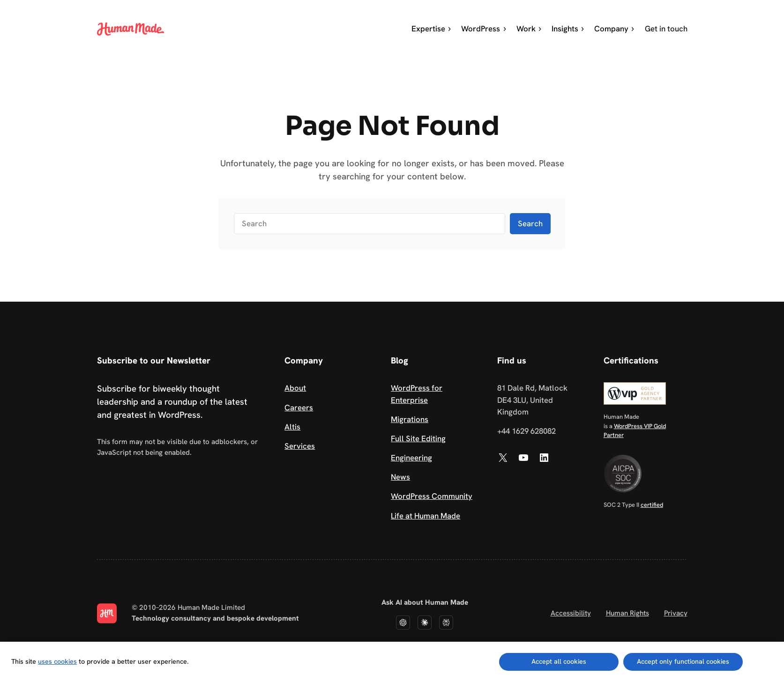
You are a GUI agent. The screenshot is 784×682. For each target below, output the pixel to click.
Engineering (411, 458)
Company (615, 29)
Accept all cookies (559, 661)
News (400, 477)
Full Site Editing (418, 438)
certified (652, 505)
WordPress (484, 29)
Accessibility (571, 613)
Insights (568, 29)
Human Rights (627, 613)
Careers (299, 408)
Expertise (432, 29)
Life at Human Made (426, 516)
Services (300, 446)
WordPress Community (432, 496)
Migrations (410, 419)
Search (530, 223)
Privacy (676, 613)
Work (529, 29)
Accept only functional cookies (683, 661)
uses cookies (57, 661)
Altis (292, 427)
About (295, 388)
